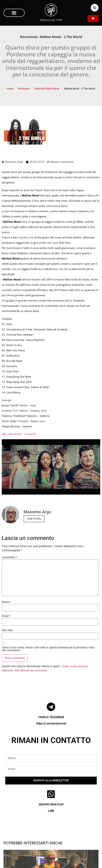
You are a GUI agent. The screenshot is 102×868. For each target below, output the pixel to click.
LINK (51, 811)
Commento (10, 557)
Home (10, 89)
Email (6, 616)
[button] (14, 13)
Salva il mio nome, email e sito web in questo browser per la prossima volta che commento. (48, 649)
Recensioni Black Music (47, 89)
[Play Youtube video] (51, 467)
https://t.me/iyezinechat (51, 723)
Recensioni (24, 89)
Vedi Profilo (34, 519)
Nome (6, 602)
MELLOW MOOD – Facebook (19, 434)
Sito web (7, 630)
